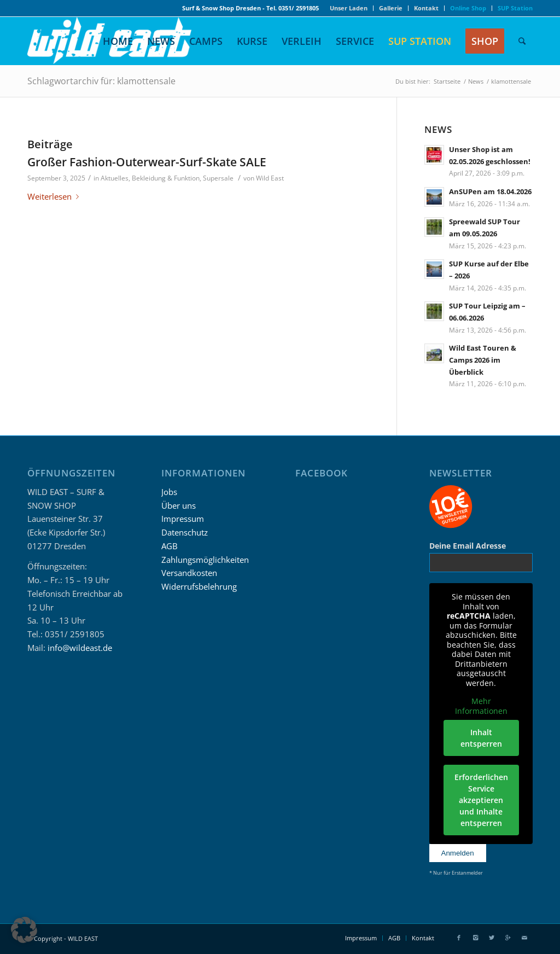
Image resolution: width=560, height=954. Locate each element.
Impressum (183, 519)
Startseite (447, 81)
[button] (24, 930)
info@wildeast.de (80, 648)
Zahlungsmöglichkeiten (205, 560)
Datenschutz (185, 532)
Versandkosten (189, 573)
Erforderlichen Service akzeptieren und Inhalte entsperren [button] (481, 800)
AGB (170, 546)
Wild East (270, 178)
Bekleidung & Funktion (166, 178)
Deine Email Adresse (468, 546)
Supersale (218, 178)
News (476, 81)
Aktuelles (115, 178)
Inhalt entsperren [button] (481, 738)
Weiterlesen (55, 196)
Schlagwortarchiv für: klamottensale (101, 81)
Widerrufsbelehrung (199, 586)
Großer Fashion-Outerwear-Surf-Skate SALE (147, 162)
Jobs (169, 492)
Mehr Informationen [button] (481, 706)
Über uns (179, 505)
